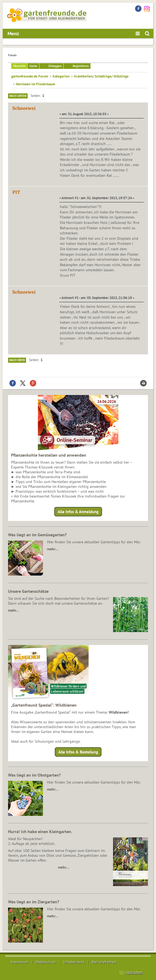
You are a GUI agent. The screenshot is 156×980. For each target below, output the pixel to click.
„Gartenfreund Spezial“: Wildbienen (44, 705)
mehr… (52, 549)
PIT (16, 192)
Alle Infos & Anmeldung (78, 512)
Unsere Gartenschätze (28, 591)
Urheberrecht (74, 962)
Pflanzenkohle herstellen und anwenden (49, 455)
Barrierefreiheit (104, 962)
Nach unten (18, 96)
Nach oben (17, 360)
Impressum (20, 962)
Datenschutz (46, 962)
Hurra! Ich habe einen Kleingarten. (40, 831)
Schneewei (24, 108)
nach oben (134, 972)
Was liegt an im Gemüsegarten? (37, 535)
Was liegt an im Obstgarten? (34, 775)
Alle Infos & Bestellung (78, 752)
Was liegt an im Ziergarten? (34, 902)
